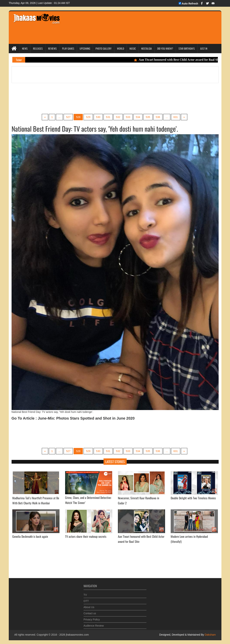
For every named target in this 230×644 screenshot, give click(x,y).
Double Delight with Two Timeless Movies (193, 498)
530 (98, 117)
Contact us (90, 612)
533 (128, 117)
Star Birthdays (187, 48)
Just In (204, 48)
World (121, 48)
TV (85, 593)
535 (148, 117)
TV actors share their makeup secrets (86, 536)
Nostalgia (147, 48)
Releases (38, 48)
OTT (86, 599)
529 (88, 117)
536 (158, 117)
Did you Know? (165, 48)
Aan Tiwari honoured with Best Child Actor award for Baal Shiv (180, 60)
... (60, 117)
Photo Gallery (104, 48)
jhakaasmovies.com (77, 635)
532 (118, 117)
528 (78, 117)
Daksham (210, 635)
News (25, 48)
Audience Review (94, 624)
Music (133, 48)
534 (138, 117)
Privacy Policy (92, 618)
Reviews (52, 48)
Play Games (68, 48)
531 (108, 117)
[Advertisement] (134, 22)
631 (176, 117)
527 (68, 117)
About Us (89, 606)
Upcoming (85, 48)
